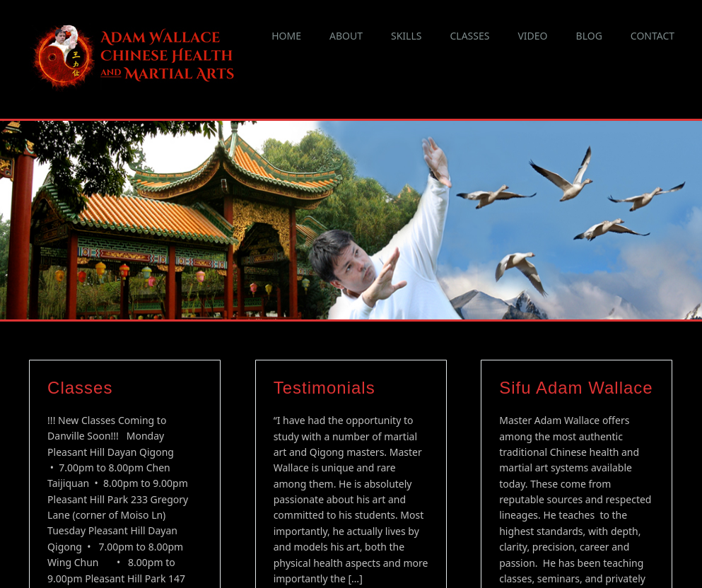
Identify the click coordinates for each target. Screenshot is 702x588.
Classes (469, 36)
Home (286, 36)
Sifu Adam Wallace (576, 352)
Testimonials (324, 352)
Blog (589, 36)
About (346, 36)
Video (532, 36)
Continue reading (320, 576)
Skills (406, 36)
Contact (653, 36)
